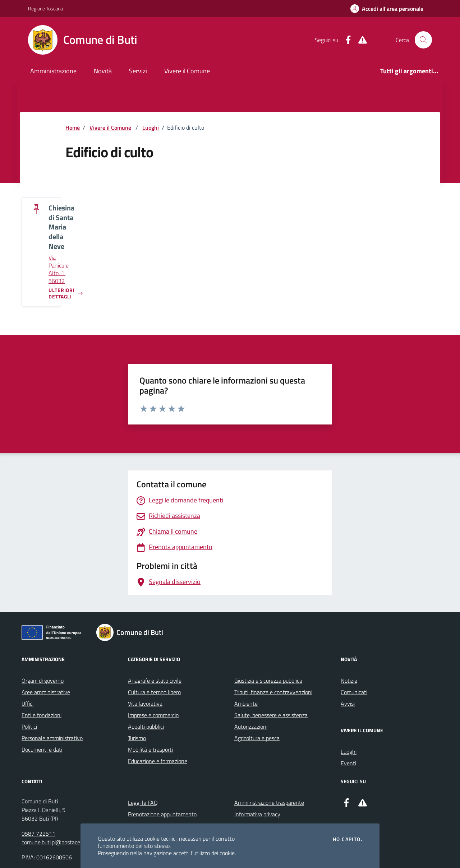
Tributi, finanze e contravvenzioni (273, 692)
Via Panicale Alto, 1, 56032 (59, 269)
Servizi (138, 71)
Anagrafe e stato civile (155, 681)
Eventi (348, 763)
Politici (29, 727)
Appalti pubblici (146, 727)
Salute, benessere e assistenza (271, 715)
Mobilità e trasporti (150, 749)
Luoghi (151, 127)
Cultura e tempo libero (154, 692)
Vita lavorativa (145, 704)
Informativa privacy (257, 814)
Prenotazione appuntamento (162, 814)
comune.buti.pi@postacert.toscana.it (65, 842)
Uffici (27, 704)
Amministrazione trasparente (269, 803)
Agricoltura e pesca (257, 738)
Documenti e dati (42, 749)
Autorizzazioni (251, 727)
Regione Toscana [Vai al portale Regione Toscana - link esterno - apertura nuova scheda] (45, 8)
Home (73, 127)
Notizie (349, 681)
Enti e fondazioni (42, 715)
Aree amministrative (46, 692)
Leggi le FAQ (143, 803)
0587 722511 (38, 834)
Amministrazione (53, 71)
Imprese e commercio (153, 715)
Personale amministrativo (52, 738)
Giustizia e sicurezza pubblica (268, 681)
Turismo (137, 738)
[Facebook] (345, 40)
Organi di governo (43, 681)
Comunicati (354, 692)
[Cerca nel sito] (423, 40)
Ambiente (246, 704)
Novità (103, 71)
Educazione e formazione (158, 761)
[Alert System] (360, 40)
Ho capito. (348, 839)
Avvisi (348, 704)
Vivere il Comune (187, 71)
